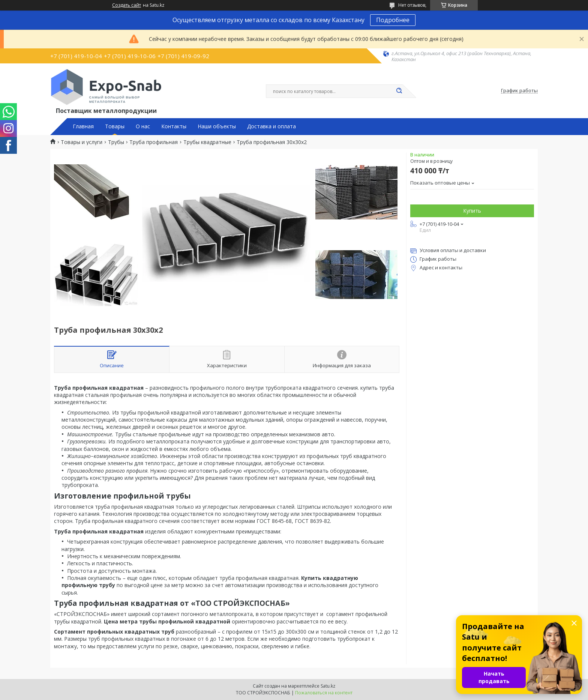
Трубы (116, 142)
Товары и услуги (82, 142)
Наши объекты (217, 126)
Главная (83, 126)
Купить (472, 211)
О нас (143, 126)
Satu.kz (328, 686)
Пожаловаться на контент (324, 693)
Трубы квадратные (207, 142)
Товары (115, 126)
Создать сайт (127, 5)
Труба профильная (154, 142)
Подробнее (393, 20)
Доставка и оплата (271, 126)
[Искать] (399, 91)
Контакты (174, 126)
